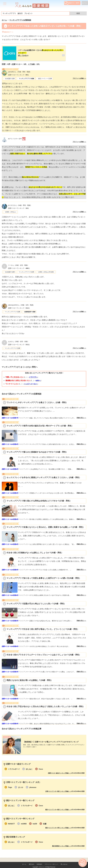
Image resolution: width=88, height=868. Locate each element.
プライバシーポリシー (51, 861)
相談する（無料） (72, 3)
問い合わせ (64, 861)
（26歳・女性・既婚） (18, 264)
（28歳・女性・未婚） (18, 340)
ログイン (85, 3)
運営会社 (32, 861)
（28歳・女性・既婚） (21, 303)
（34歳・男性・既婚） (20, 204)
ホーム (24, 861)
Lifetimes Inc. (42, 863)
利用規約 (39, 861)
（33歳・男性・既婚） (20, 70)
